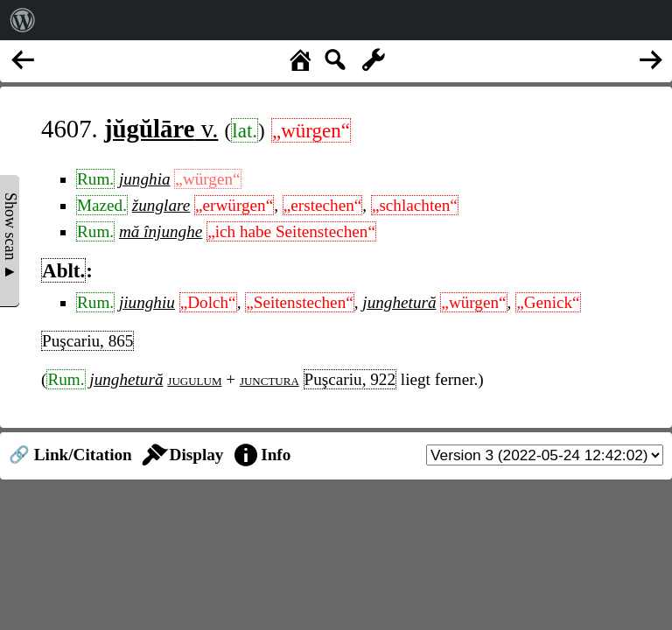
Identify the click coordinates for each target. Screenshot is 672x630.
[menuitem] (23, 20)
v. (161, 129)
